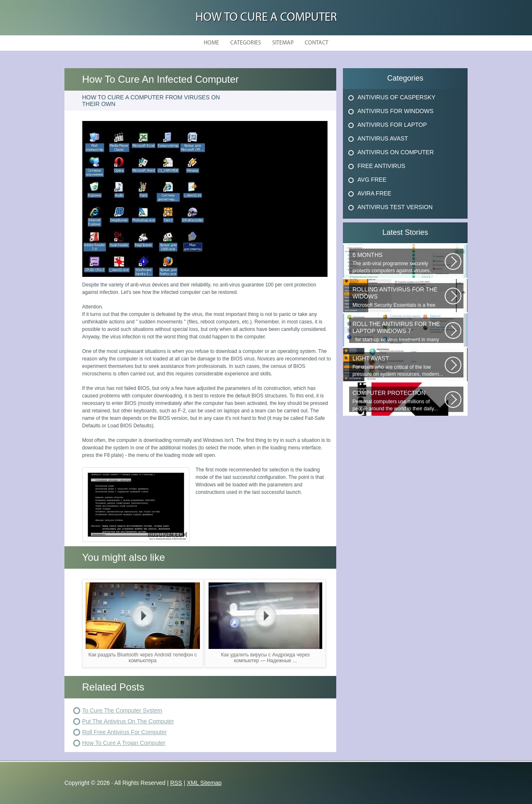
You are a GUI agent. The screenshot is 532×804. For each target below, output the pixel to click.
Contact (316, 43)
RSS (176, 783)
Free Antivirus (381, 166)
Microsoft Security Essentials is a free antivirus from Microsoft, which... (399, 297)
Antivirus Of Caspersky (396, 97)
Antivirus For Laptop (392, 125)
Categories (246, 43)
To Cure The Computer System (122, 710)
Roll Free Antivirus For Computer (125, 732)
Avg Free (372, 180)
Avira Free (374, 193)
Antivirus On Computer (396, 152)
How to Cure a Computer (266, 18)
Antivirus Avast (383, 138)
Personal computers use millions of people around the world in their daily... (399, 401)
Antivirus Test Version (395, 207)
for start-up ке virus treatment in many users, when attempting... (399, 332)
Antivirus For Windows (395, 111)
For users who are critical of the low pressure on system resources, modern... (399, 366)
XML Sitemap (204, 783)
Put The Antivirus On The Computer (128, 721)
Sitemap (283, 43)
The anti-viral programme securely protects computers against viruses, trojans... (399, 263)
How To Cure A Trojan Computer (124, 743)
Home (211, 43)
